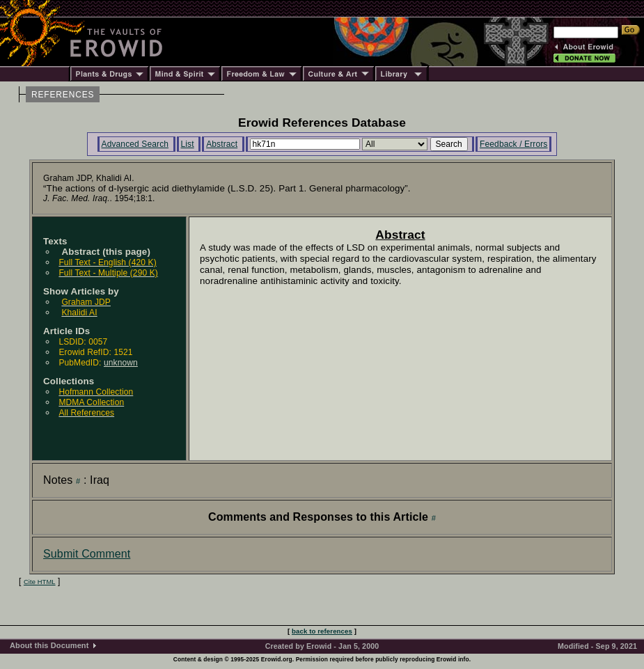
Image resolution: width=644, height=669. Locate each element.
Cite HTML (40, 582)
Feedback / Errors (513, 144)
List (188, 144)
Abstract (222, 144)
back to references (322, 631)
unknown (121, 363)
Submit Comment (87, 554)
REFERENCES (63, 95)
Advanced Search (135, 144)
